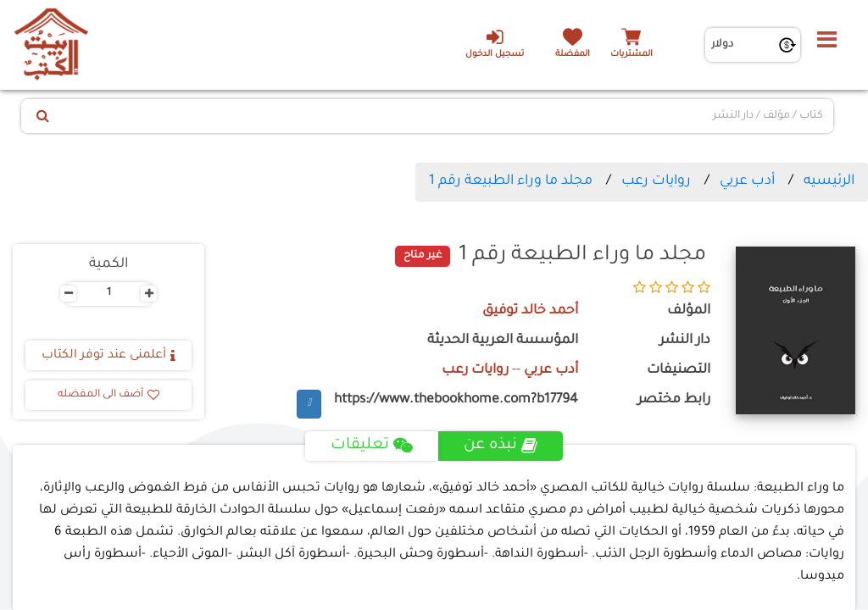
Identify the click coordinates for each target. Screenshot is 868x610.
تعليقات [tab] (372, 446)
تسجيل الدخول (495, 43)
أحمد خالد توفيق (530, 311)
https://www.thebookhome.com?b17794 (456, 400)
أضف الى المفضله (108, 395)
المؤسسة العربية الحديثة (503, 341)
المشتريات (632, 55)
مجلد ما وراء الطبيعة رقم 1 (511, 181)
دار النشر (685, 341)
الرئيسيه (829, 181)
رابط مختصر (674, 400)
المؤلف (689, 311)
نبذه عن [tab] (501, 446)
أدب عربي (747, 181)
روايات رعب (656, 181)
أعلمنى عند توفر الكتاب (108, 356)
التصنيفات (679, 371)
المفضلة (573, 55)
